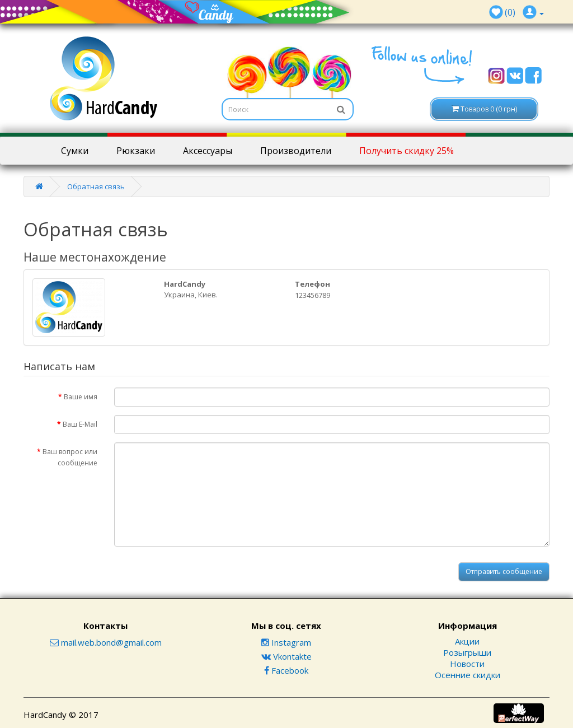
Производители (296, 151)
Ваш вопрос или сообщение (70, 457)
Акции (467, 641)
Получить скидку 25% (407, 151)
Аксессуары (208, 151)
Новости (467, 664)
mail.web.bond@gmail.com (106, 642)
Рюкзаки (136, 151)
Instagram (286, 642)
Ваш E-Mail (80, 424)
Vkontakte (286, 656)
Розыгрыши (467, 652)
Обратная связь (96, 186)
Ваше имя (81, 397)
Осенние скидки (468, 675)
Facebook (286, 670)
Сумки (75, 151)
